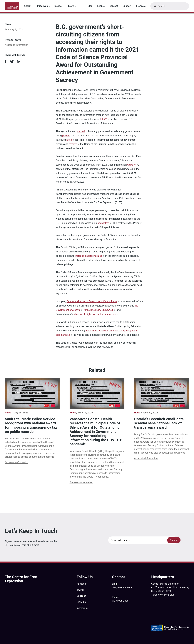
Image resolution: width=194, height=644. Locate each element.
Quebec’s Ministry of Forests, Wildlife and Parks (93, 301)
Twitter (80, 590)
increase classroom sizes (90, 256)
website (133, 165)
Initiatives (42, 6)
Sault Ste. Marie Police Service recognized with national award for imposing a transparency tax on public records (31, 425)
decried (82, 131)
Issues (58, 6)
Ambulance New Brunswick (100, 310)
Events (101, 6)
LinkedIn (81, 602)
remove (74, 144)
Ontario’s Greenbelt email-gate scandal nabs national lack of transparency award (159, 423)
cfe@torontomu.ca (122, 587)
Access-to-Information (17, 45)
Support (127, 6)
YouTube (81, 596)
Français (141, 6)
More (71, 6)
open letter (104, 223)
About (27, 6)
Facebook (82, 584)
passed (68, 136)
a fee (70, 140)
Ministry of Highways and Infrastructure (96, 314)
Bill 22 (105, 119)
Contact (114, 6)
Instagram (82, 608)
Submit (174, 540)
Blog (90, 6)
